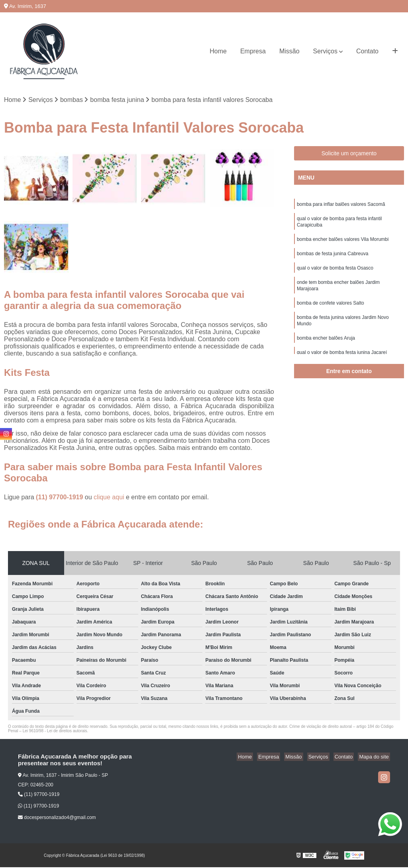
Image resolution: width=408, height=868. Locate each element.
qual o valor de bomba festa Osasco (335, 273)
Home (218, 51)
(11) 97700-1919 (60, 498)
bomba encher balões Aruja (326, 348)
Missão (289, 51)
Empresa (253, 51)
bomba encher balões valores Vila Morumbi (343, 243)
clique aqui (109, 498)
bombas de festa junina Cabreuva (332, 258)
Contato (367, 51)
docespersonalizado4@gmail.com (57, 818)
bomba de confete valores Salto (331, 311)
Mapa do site (375, 758)
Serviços (325, 51)
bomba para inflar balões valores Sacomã (341, 205)
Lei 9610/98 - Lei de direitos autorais (55, 732)
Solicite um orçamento (349, 154)
